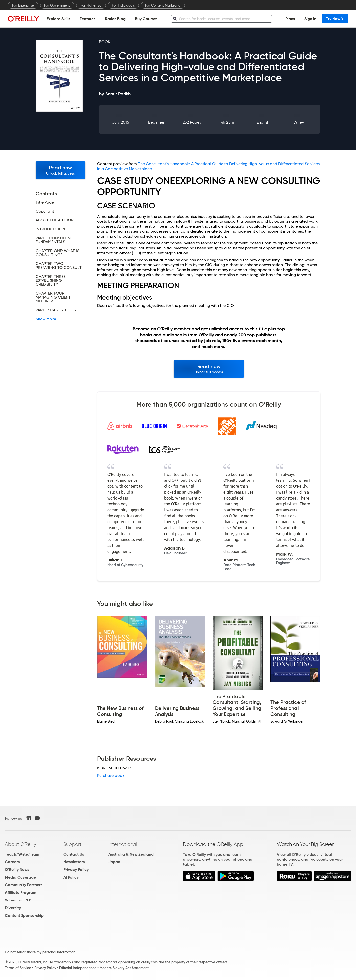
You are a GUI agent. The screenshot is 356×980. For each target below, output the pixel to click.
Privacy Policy (76, 870)
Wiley (299, 122)
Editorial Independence (78, 968)
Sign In (310, 19)
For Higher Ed (91, 5)
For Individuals (123, 5)
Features (88, 19)
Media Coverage (20, 877)
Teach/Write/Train (22, 854)
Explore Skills (58, 19)
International (123, 844)
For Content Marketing (163, 5)
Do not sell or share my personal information (40, 952)
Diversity (13, 908)
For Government (57, 5)
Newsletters (74, 862)
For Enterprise (23, 5)
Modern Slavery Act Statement (124, 968)
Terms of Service (18, 968)
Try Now (335, 19)
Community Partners (24, 885)
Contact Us (74, 854)
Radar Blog (115, 19)
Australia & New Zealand (131, 854)
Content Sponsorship (24, 915)
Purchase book (111, 775)
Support (72, 844)
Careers (12, 862)
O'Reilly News (17, 870)
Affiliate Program (21, 892)
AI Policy (71, 877)
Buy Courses (146, 19)
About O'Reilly (21, 844)
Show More (46, 319)
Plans (290, 19)
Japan (114, 862)
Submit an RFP (18, 900)
